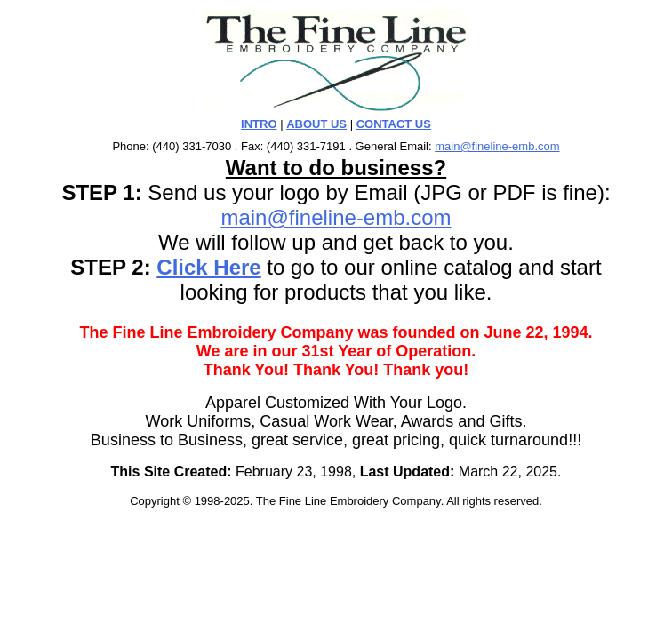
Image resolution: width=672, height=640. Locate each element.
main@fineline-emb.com (497, 146)
